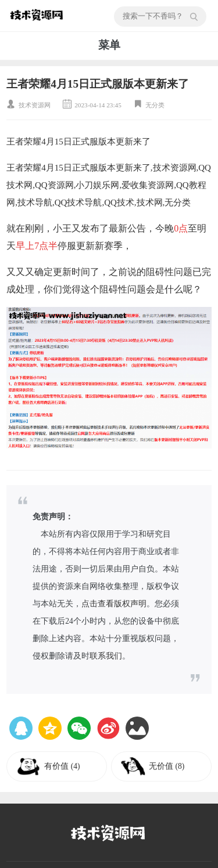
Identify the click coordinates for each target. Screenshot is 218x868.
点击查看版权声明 (114, 604)
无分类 (155, 105)
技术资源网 (35, 105)
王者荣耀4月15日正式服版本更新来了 (98, 84)
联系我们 (106, 656)
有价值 (62, 766)
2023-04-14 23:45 (98, 105)
